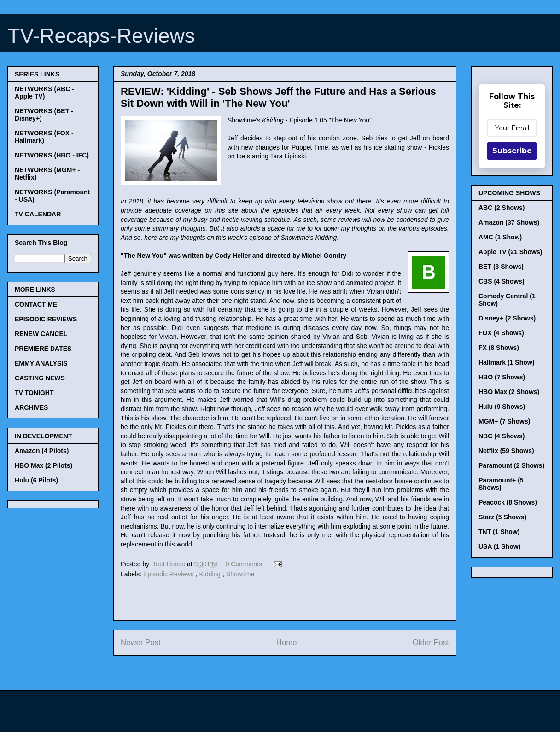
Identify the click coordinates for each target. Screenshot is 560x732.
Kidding (211, 574)
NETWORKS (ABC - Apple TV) (44, 93)
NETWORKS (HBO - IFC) (52, 155)
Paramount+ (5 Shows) (501, 484)
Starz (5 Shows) (502, 517)
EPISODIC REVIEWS (46, 319)
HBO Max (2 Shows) (509, 392)
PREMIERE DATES (43, 349)
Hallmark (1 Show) (506, 362)
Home (287, 642)
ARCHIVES (31, 407)
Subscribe (512, 151)
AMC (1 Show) (500, 237)
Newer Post (141, 642)
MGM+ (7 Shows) (504, 421)
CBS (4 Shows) (502, 281)
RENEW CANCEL (41, 334)
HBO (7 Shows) (502, 377)
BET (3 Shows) (501, 267)
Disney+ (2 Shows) (507, 318)
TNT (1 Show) (499, 532)
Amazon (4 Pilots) (42, 451)
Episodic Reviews (169, 574)
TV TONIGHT (34, 393)
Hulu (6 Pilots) (36, 480)
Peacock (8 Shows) (508, 502)
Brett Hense (169, 564)
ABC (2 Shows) (502, 208)
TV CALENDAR (38, 214)
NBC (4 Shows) (502, 436)
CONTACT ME (36, 304)
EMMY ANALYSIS (41, 363)
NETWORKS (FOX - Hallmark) (44, 137)
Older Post (431, 642)
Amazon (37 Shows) (509, 222)
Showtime (240, 574)
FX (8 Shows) (499, 348)
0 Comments (244, 564)
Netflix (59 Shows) (506, 451)
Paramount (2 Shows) (511, 465)
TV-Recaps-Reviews (101, 36)
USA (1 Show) (499, 546)
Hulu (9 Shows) (502, 407)
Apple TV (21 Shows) (510, 252)
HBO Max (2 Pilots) (44, 465)
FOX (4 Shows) (501, 333)
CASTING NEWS (40, 378)
